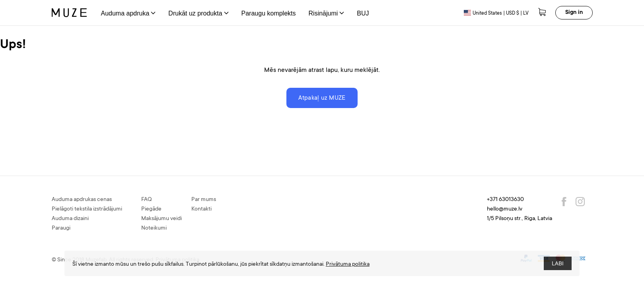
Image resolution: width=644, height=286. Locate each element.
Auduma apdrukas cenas (82, 200)
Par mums (204, 200)
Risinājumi (327, 14)
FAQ (147, 200)
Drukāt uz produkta (198, 14)
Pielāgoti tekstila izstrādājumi (87, 209)
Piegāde (151, 209)
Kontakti (201, 209)
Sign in (574, 13)
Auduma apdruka (128, 14)
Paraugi (61, 228)
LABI (558, 264)
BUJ (363, 13)
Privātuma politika (348, 265)
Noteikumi (154, 228)
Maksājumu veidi (161, 219)
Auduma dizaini (70, 219)
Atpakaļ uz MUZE (322, 98)
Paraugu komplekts (269, 13)
